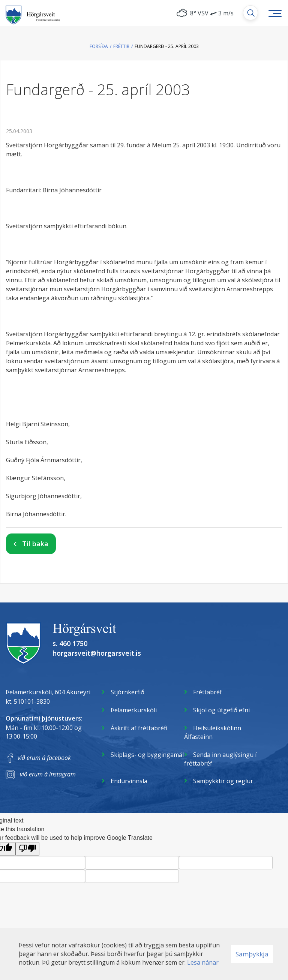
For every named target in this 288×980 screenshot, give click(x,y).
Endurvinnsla (129, 781)
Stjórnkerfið (127, 692)
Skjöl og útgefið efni (221, 710)
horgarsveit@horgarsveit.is (97, 653)
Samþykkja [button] (252, 954)
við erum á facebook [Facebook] (44, 758)
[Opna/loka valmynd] (275, 13)
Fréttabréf (208, 692)
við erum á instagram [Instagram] (48, 774)
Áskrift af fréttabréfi (139, 728)
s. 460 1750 (70, 643)
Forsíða (99, 46)
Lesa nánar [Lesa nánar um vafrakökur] (203, 962)
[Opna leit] (250, 13)
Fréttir (121, 46)
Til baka (35, 544)
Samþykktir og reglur (223, 781)
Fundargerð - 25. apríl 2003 (167, 46)
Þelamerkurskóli (134, 710)
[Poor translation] (27, 849)
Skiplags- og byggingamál (147, 755)
